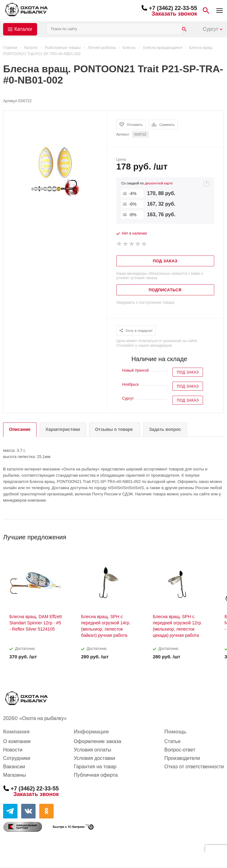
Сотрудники (17, 758)
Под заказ (188, 372)
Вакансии (14, 767)
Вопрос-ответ (180, 750)
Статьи (172, 741)
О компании (17, 741)
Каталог (23, 29)
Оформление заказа (97, 741)
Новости (13, 750)
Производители (182, 758)
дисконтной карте (159, 183)
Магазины (14, 775)
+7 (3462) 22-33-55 (173, 8)
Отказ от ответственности (194, 767)
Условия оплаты (92, 750)
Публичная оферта (96, 775)
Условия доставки (94, 758)
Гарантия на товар (95, 767)
